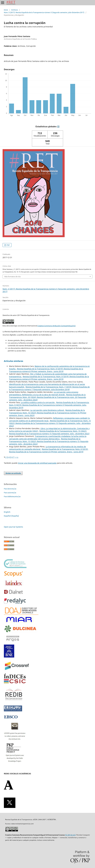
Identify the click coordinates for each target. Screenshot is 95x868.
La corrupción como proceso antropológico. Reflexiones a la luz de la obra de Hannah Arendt (44, 393)
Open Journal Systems (13, 527)
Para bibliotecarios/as (12, 496)
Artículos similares (14, 361)
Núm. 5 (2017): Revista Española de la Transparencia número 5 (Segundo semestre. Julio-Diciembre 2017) (44, 12)
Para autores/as (10, 493)
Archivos (15, 10)
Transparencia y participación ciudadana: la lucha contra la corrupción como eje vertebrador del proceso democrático (48, 437)
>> (17, 457)
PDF (8, 245)
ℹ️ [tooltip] (58, 127)
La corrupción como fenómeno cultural (47, 410)
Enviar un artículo (13, 473)
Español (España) (11, 516)
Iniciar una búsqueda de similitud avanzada (37, 463)
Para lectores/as (10, 489)
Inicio (6, 10)
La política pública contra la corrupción (38, 402)
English (7, 512)
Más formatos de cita (12, 277)
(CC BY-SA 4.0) (70, 835)
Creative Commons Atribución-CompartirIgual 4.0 (56, 326)
